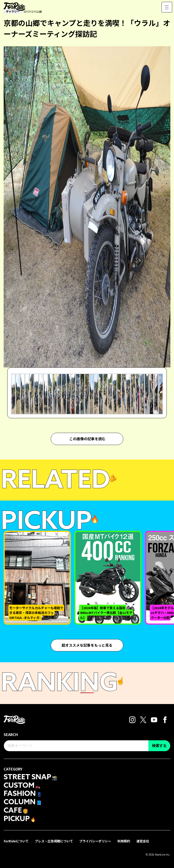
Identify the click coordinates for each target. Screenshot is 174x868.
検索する (159, 746)
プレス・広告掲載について (54, 840)
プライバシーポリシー (95, 840)
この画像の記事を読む (87, 439)
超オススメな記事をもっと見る (87, 645)
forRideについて (16, 840)
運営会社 (143, 840)
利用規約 (124, 840)
